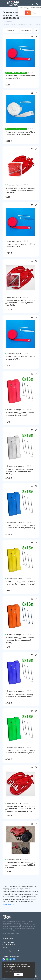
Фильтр (10, 30)
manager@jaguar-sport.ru (12, 951)
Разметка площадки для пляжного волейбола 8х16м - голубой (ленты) (20, 526)
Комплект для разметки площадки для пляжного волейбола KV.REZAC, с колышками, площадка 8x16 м (20, 809)
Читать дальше (10, 905)
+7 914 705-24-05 (9, 944)
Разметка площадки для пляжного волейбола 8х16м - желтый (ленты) (20, 583)
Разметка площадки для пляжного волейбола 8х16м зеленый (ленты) (20, 751)
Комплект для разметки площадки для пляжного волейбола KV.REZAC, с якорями (20, 865)
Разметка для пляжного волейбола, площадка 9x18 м (20, 358)
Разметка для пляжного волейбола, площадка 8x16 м (20, 77)
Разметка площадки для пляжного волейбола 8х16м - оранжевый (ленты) (20, 640)
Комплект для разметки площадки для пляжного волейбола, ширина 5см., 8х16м (20, 303)
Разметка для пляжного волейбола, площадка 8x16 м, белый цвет (20, 133)
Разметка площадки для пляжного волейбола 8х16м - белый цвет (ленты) (20, 471)
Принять (19, 974)
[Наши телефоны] (37, 4)
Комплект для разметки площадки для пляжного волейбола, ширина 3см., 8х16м (20, 190)
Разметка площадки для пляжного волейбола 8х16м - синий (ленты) (20, 695)
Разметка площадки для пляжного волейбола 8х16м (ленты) (20, 414)
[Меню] (4, 4)
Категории (26, 30)
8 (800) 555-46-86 (9, 942)
